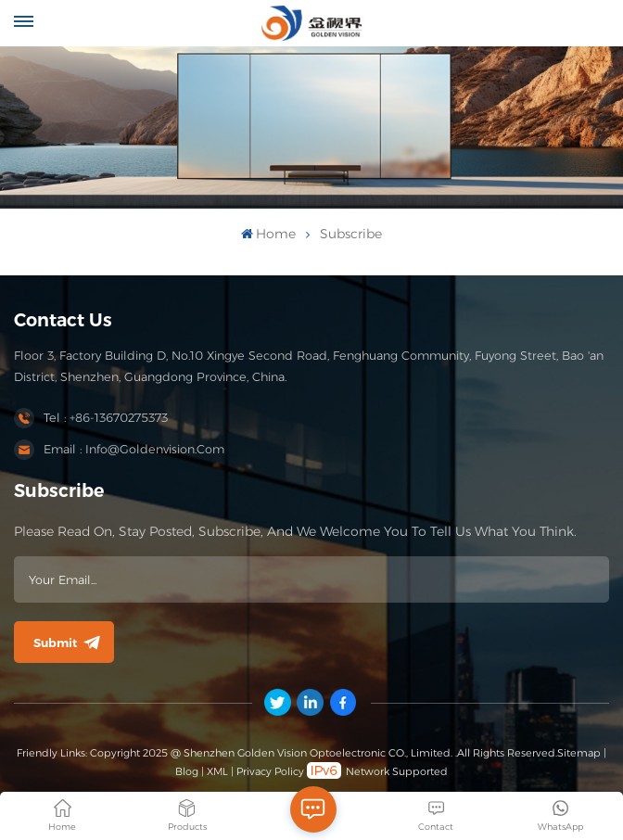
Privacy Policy (270, 771)
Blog (187, 771)
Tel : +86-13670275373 (106, 418)
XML (217, 771)
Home (268, 234)
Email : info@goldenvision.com (134, 449)
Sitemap (579, 753)
